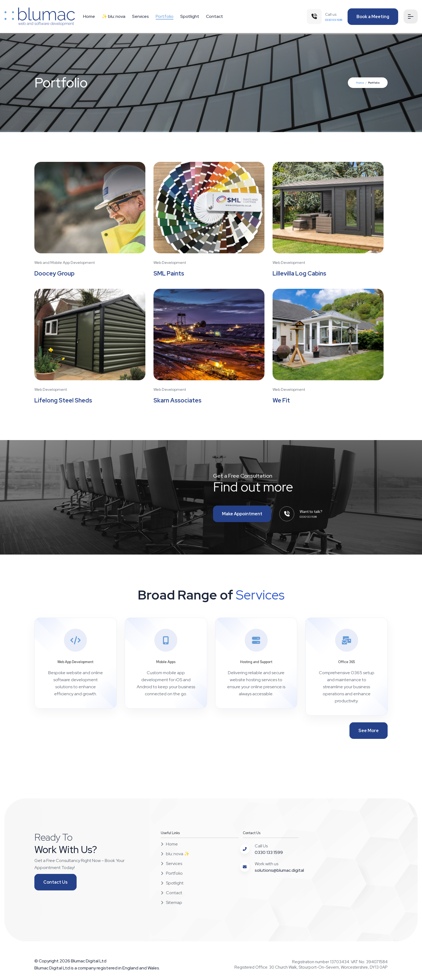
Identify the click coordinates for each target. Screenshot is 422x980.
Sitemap (171, 903)
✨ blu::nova (114, 16)
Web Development (170, 263)
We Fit (281, 401)
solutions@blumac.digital (279, 871)
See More (369, 731)
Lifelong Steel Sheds (64, 401)
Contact (215, 16)
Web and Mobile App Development (65, 263)
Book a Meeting (372, 17)
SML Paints (169, 274)
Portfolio (165, 16)
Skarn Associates (178, 401)
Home (89, 16)
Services (140, 16)
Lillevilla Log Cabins (300, 274)
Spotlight (190, 16)
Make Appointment (242, 514)
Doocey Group (55, 274)
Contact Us (55, 882)
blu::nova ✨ (175, 854)
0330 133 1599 (269, 853)
